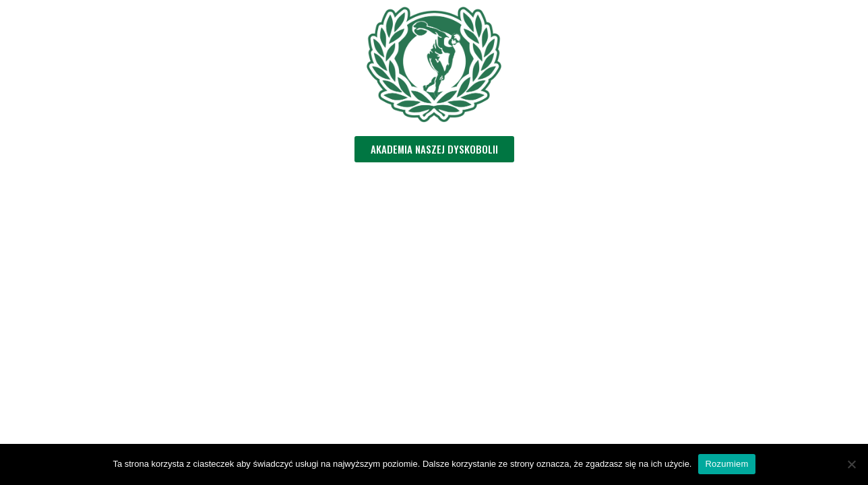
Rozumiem (726, 464)
